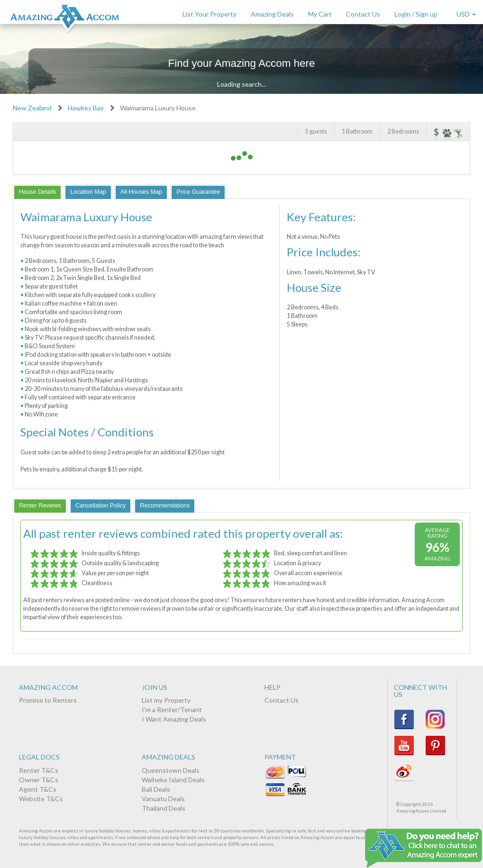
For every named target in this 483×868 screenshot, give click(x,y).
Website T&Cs (41, 799)
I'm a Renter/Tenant (172, 710)
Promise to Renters (48, 700)
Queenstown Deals (171, 770)
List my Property (166, 700)
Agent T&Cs (38, 789)
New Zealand (32, 108)
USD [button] (466, 14)
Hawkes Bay (86, 108)
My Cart (320, 14)
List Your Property (210, 14)
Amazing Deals (272, 14)
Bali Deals (156, 789)
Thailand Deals (164, 808)
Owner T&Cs (39, 780)
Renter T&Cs (39, 770)
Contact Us (363, 14)
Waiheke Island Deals (173, 780)
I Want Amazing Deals (174, 719)
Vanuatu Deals (163, 799)
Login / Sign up (416, 14)
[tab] (37, 192)
